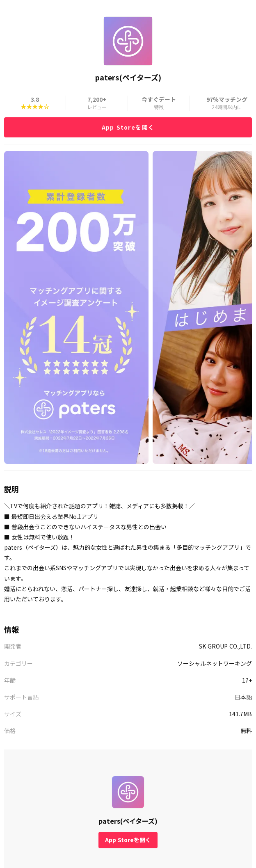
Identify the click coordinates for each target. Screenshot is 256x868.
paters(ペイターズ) (128, 821)
